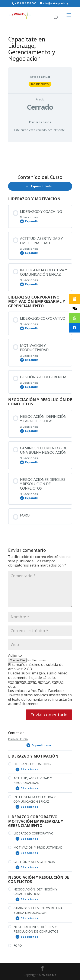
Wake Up (49, 975)
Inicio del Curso (18, 739)
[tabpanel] (40, 157)
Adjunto (15, 655)
